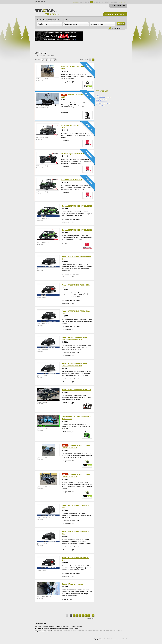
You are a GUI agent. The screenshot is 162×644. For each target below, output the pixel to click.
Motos (87, 2)
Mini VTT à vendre (101, 101)
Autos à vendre (38, 630)
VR (103, 2)
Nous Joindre (123, 2)
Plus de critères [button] (116, 28)
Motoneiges (97, 2)
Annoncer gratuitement (115, 14)
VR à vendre (74, 630)
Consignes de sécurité (77, 626)
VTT (91, 2)
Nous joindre (38, 626)
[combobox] (49, 24)
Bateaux (107, 2)
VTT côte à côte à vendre (103, 103)
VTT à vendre (55, 630)
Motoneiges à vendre (65, 630)
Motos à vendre (47, 630)
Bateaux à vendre (83, 630)
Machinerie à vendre (94, 630)
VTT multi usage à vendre (103, 97)
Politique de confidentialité (63, 626)
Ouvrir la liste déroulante (61, 24)
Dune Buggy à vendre (102, 105)
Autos (82, 2)
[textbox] (76, 24)
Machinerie (114, 2)
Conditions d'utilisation (49, 626)
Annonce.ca (41, 2)
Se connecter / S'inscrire (118, 6)
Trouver (121, 24)
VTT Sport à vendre (102, 99)
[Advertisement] (72, 46)
